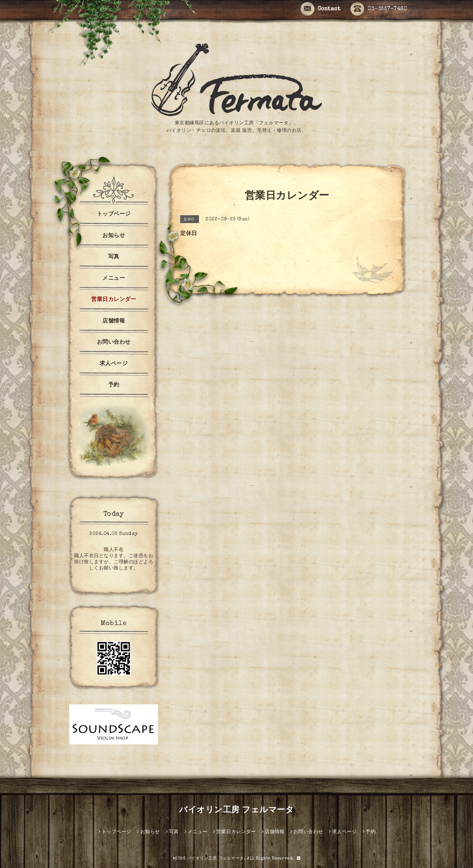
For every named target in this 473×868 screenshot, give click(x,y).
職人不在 (114, 550)
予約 (114, 385)
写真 (114, 257)
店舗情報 (114, 321)
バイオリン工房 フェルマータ (236, 811)
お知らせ (114, 236)
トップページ (114, 215)
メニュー (114, 279)
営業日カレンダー (114, 300)
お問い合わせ (114, 343)
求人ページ (114, 364)
